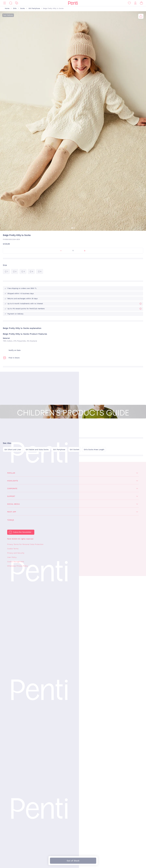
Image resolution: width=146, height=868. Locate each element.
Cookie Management (16, 562)
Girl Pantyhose (34, 8)
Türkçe (11, 520)
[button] (72, 228)
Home (7, 8)
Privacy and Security (16, 553)
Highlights (13, 481)
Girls (15, 8)
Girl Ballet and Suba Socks (37, 450)
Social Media (13, 504)
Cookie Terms (13, 549)
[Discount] (17, 3)
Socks (23, 8)
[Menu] (5, 3)
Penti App (12, 512)
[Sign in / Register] (135, 3)
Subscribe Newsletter (22, 532)
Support (11, 496)
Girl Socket (75, 450)
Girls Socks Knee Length (94, 450)
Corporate (12, 489)
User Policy (12, 557)
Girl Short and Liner (13, 450)
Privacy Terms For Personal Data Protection (25, 544)
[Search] (11, 3)
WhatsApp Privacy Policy (18, 566)
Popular (11, 473)
